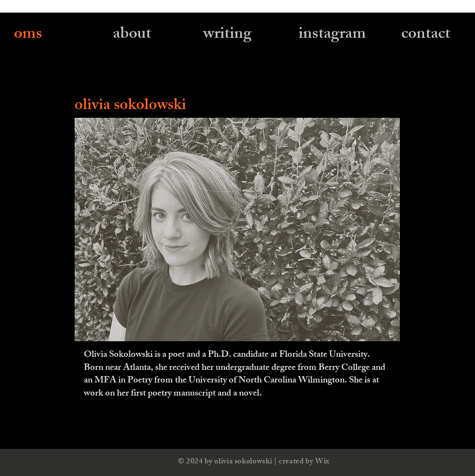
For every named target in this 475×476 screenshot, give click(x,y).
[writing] (227, 36)
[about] (132, 36)
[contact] (426, 36)
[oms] (28, 36)
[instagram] (332, 36)
